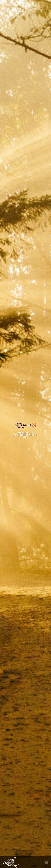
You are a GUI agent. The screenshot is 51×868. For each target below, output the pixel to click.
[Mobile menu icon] (47, 862)
